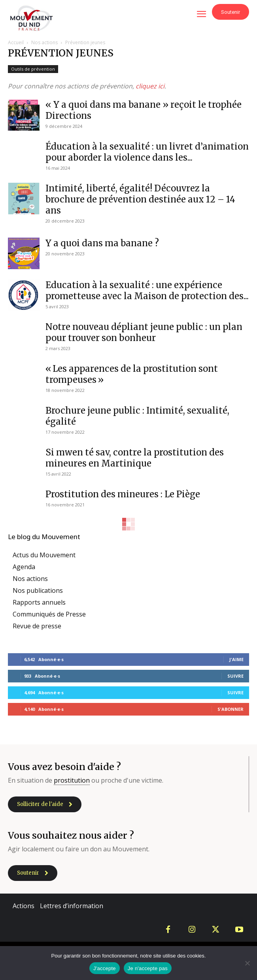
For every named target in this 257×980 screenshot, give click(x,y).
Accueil (16, 42)
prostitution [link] (72, 780)
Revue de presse (37, 626)
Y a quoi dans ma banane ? (102, 243)
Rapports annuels (39, 602)
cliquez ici (150, 86)
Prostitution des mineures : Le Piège (123, 494)
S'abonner (231, 709)
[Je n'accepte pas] (247, 963)
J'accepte (105, 968)
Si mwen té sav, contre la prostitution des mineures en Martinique (135, 458)
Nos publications (38, 590)
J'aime (236, 659)
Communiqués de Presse (49, 614)
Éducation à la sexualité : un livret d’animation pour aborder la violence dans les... (147, 152)
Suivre (235, 676)
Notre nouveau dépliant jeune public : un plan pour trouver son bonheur (144, 332)
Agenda (24, 567)
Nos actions (44, 42)
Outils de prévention (33, 69)
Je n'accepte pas (148, 968)
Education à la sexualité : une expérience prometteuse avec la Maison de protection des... (147, 290)
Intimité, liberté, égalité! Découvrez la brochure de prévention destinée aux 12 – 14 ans (140, 199)
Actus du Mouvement (44, 555)
